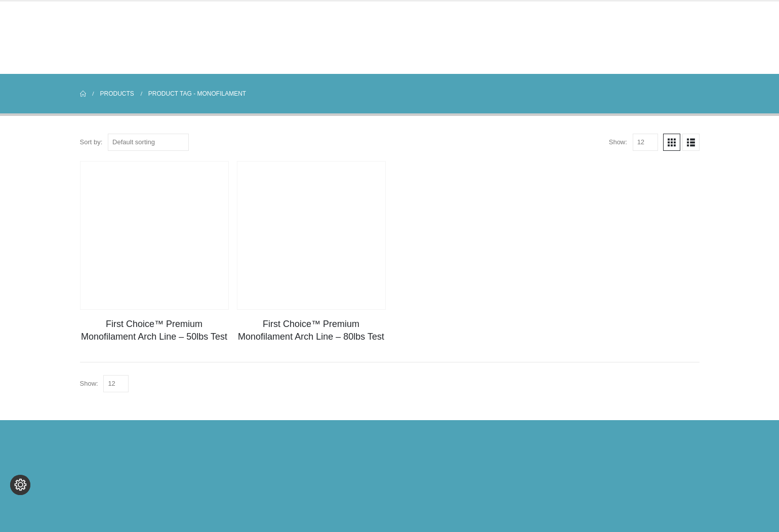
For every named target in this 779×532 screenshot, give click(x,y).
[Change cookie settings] (20, 512)
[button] (672, 142)
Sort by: (91, 142)
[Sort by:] (148, 142)
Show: (618, 142)
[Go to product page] (154, 235)
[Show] (645, 142)
